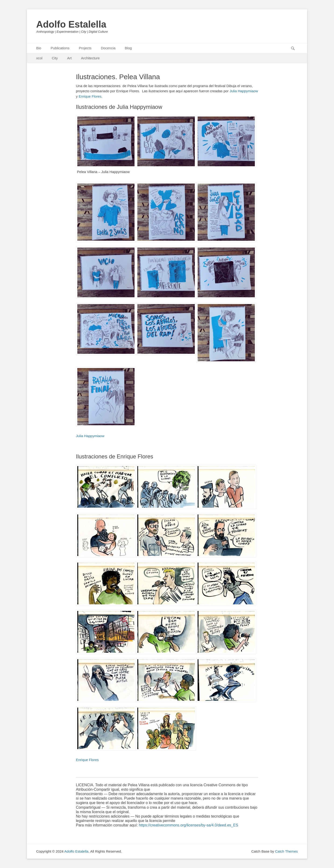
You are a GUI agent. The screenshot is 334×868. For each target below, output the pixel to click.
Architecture (90, 58)
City (55, 58)
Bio (39, 48)
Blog (128, 48)
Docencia (108, 48)
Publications (60, 48)
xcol (39, 58)
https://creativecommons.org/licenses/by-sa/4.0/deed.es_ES (188, 825)
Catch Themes (286, 851)
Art (69, 58)
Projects (85, 48)
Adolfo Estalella (71, 24)
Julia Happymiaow (244, 91)
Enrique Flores (90, 96)
